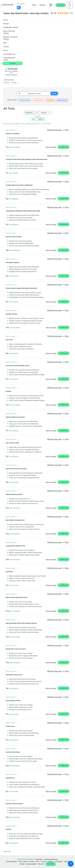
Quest (33, 119)
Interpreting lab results (9, 59)
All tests (6, 24)
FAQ (34, 5)
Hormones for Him (25, 100)
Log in (70, 5)
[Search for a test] (20, 93)
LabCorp (41, 119)
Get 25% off (60, 5)
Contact (42, 5)
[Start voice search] (19, 8)
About (6, 50)
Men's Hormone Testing (9, 32)
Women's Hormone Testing (10, 38)
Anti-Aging (50, 100)
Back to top (7, 851)
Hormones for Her (38, 100)
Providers (37, 116)
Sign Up (51, 5)
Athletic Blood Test (62, 100)
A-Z (37, 113)
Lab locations (9, 54)
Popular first (29, 113)
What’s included (51, 147)
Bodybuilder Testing (11, 27)
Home (6, 20)
